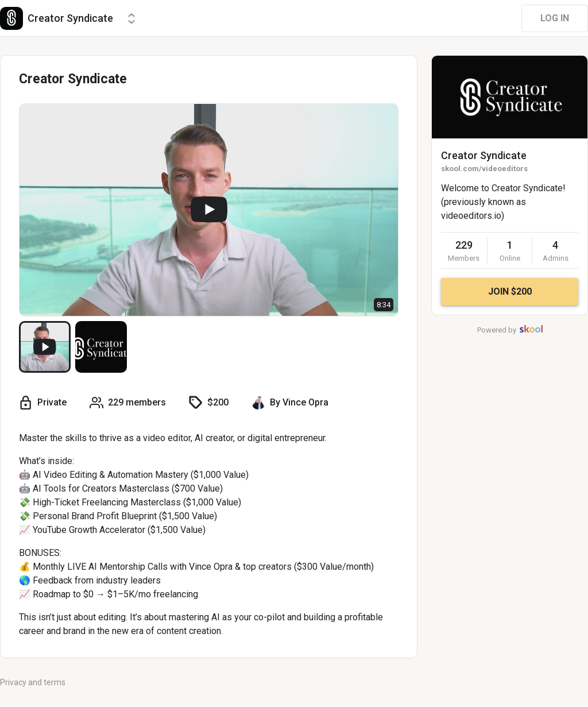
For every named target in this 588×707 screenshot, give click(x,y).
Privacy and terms (33, 682)
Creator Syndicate (484, 155)
